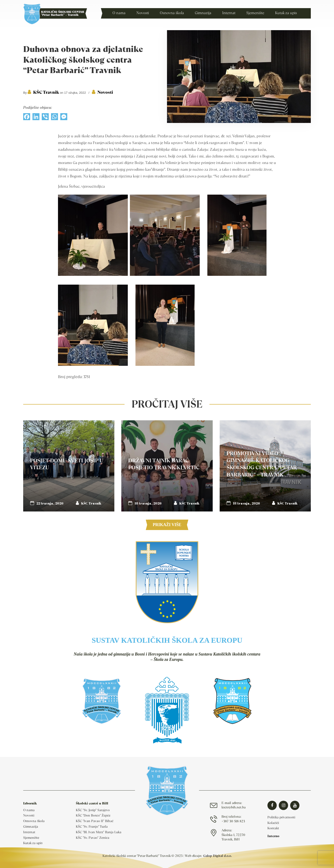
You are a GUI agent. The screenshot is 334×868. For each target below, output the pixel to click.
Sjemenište (31, 838)
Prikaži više (167, 525)
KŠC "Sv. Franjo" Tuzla (92, 826)
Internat (29, 832)
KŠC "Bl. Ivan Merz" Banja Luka (99, 832)
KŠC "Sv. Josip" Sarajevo (93, 810)
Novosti (105, 92)
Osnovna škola (34, 821)
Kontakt (273, 828)
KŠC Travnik (46, 92)
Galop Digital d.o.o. (217, 856)
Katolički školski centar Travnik (55, 14)
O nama (29, 810)
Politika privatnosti (281, 817)
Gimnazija (31, 826)
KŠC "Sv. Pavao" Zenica (93, 838)
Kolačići (273, 823)
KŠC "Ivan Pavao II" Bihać (95, 821)
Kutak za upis (33, 843)
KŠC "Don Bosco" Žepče (93, 815)
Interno (273, 836)
